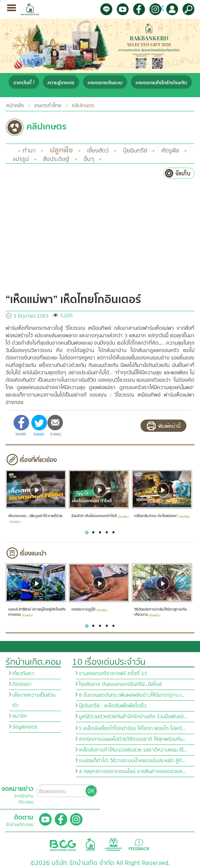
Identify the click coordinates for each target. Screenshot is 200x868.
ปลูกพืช (61, 150)
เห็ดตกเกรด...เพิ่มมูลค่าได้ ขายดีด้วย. (36, 518)
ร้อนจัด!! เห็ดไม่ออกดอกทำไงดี (100, 516)
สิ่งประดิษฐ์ (56, 159)
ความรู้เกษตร (61, 83)
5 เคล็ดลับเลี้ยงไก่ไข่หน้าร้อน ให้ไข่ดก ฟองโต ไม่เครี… (132, 729)
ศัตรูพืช (170, 151)
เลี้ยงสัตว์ (98, 151)
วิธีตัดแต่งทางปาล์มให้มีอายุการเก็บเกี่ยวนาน (161, 612)
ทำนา (29, 151)
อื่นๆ (89, 159)
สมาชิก (20, 716)
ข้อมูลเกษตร (25, 727)
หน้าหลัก (15, 106)
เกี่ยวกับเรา (23, 674)
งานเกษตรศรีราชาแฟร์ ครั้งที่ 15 (113, 674)
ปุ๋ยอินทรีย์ (135, 151)
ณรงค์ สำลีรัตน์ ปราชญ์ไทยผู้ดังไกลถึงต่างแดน (37, 612)
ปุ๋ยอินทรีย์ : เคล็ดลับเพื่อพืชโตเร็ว (113, 706)
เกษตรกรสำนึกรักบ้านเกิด (161, 83)
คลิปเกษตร (83, 106)
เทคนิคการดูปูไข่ (89, 610)
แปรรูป (21, 159)
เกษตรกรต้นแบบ (105, 83)
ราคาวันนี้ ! (24, 83)
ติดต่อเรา (22, 684)
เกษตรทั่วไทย (48, 106)
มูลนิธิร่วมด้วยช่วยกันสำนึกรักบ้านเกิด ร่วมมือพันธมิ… (133, 717)
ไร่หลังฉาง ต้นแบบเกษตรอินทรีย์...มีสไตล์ (120, 684)
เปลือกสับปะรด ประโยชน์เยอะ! (162, 516)
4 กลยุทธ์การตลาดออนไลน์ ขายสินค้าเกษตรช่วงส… (132, 772)
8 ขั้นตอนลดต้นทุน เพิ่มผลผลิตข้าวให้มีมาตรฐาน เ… (132, 695)
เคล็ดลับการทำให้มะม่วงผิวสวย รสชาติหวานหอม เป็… (133, 750)
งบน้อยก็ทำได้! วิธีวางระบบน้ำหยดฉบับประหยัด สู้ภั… (132, 761)
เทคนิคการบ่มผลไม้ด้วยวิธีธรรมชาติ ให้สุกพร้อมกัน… (133, 739)
